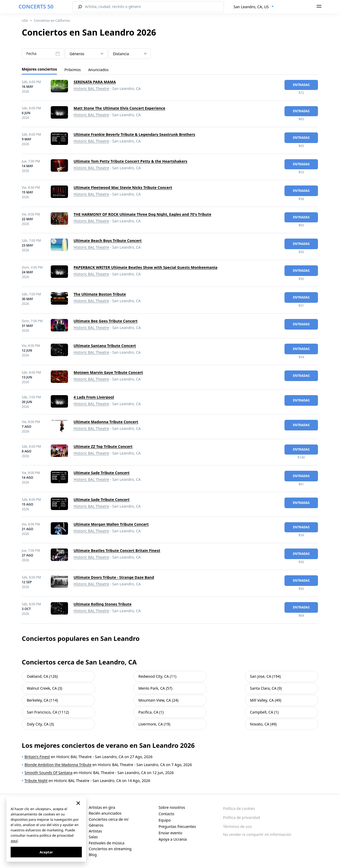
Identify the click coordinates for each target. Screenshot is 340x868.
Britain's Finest (37, 757)
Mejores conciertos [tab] (39, 69)
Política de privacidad (241, 817)
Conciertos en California (52, 21)
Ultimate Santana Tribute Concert (105, 346)
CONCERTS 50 (36, 7)
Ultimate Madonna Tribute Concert (106, 422)
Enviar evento (170, 833)
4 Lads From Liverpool (94, 397)
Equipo (165, 820)
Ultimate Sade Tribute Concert (102, 473)
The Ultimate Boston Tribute (100, 294)
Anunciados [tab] (98, 70)
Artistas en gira (102, 807)
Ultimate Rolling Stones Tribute (103, 604)
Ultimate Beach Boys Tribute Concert (108, 241)
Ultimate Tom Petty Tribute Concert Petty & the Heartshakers (130, 161)
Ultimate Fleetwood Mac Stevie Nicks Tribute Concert (123, 187)
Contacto (166, 814)
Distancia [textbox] (121, 54)
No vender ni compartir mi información (257, 834)
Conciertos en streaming (110, 849)
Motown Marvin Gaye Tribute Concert (108, 372)
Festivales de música (107, 843)
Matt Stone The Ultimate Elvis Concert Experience (119, 108)
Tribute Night (36, 781)
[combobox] (254, 7)
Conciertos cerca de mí (109, 819)
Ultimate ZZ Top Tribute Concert (103, 446)
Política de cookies (239, 808)
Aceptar (46, 852)
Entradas (301, 85)
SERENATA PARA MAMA (95, 82)
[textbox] (86, 54)
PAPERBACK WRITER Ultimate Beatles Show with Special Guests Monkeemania (145, 267)
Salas (93, 837)
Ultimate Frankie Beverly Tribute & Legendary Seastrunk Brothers (134, 134)
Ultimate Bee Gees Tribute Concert (106, 321)
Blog (93, 855)
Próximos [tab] (72, 70)
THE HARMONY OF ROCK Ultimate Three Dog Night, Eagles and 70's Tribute (142, 214)
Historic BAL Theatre (91, 88)
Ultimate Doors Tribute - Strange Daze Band (114, 577)
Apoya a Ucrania (173, 839)
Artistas (95, 831)
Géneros (96, 825)
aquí (14, 841)
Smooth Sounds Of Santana (48, 773)
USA (25, 21)
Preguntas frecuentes (177, 826)
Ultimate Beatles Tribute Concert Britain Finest (117, 550)
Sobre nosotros (172, 807)
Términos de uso (237, 826)
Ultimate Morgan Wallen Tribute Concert (111, 524)
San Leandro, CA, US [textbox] (251, 7)
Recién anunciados (105, 813)
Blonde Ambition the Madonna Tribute (58, 765)
